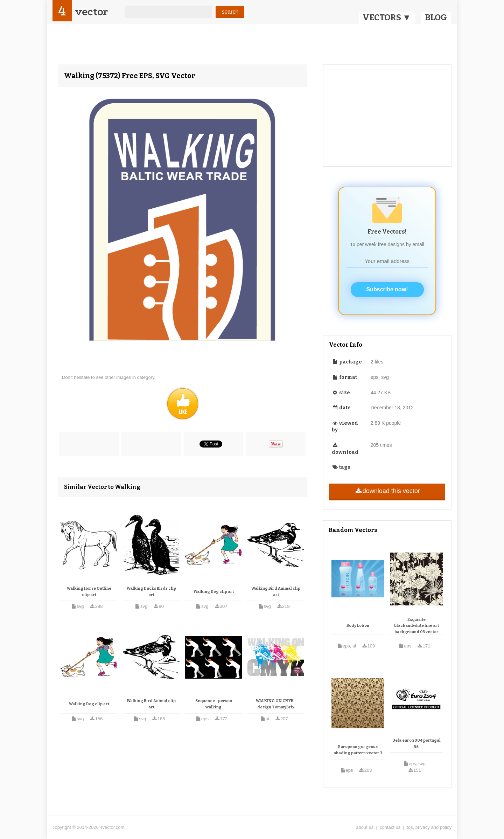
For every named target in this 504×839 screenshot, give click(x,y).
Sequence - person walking (214, 704)
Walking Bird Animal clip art (276, 592)
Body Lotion (358, 626)
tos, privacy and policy (429, 827)
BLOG (436, 18)
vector (91, 12)
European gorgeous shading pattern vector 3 (358, 750)
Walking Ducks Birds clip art (151, 592)
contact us (390, 827)
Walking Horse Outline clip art (89, 592)
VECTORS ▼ (387, 18)
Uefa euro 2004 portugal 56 (416, 744)
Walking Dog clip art (214, 592)
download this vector (387, 491)
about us (365, 827)
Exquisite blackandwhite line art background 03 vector (416, 626)
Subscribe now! (387, 289)
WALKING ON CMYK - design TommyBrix (276, 704)
